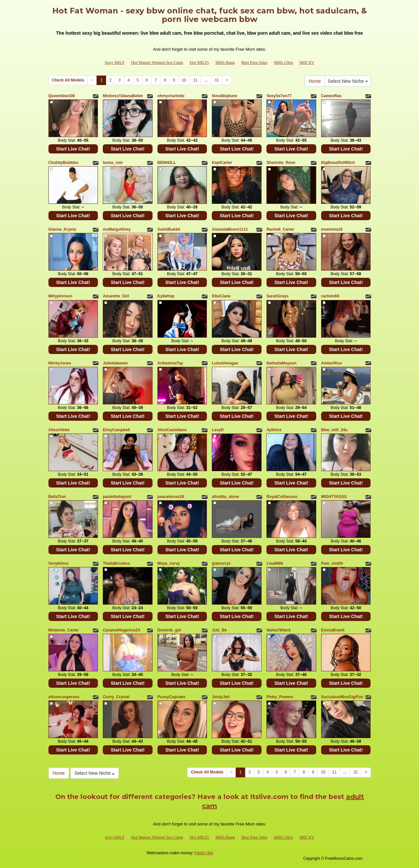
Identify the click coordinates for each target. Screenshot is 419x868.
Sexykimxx (59, 563)
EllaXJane (221, 296)
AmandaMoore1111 (230, 229)
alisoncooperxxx (64, 697)
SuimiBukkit (169, 229)
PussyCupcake (171, 697)
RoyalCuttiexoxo (282, 497)
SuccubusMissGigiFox (342, 697)
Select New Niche (348, 81)
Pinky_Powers (280, 697)
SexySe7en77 (279, 96)
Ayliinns (274, 430)
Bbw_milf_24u (334, 430)
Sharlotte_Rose (281, 163)
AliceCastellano (172, 430)
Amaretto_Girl (116, 296)
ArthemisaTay (170, 363)
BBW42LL (167, 163)
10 (184, 80)
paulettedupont (117, 497)
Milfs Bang (225, 62)
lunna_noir (113, 163)
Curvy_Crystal (116, 697)
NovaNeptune (224, 96)
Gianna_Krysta (62, 229)
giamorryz (221, 563)
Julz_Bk (219, 630)
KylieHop (166, 296)
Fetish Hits (204, 853)
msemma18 (332, 229)
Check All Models (68, 80)
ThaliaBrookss (116, 563)
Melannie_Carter (64, 630)
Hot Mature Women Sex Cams (157, 62)
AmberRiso (332, 363)
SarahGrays (277, 296)
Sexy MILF (115, 62)
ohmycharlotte (171, 96)
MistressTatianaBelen (123, 96)
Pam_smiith (332, 563)
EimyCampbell (116, 430)
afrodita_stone (225, 497)
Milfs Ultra (283, 62)
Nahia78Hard (278, 630)
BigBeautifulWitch (338, 163)
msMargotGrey (117, 229)
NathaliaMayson (281, 363)
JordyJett (221, 697)
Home (315, 81)
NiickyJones (60, 363)
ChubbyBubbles (64, 163)
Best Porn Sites (254, 62)
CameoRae (331, 96)
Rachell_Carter (280, 229)
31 (217, 80)
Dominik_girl (169, 630)
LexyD (218, 430)
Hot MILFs (199, 62)
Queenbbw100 (62, 96)
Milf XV (307, 62)
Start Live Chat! (73, 149)
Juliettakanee (115, 363)
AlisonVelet (59, 430)
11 (195, 80)
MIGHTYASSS (334, 497)
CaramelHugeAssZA (122, 630)
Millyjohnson (60, 296)
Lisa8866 (275, 563)
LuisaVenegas (225, 363)
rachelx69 (330, 296)
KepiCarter (222, 163)
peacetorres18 (171, 497)
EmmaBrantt (333, 630)
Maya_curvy (169, 563)
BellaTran (57, 497)
